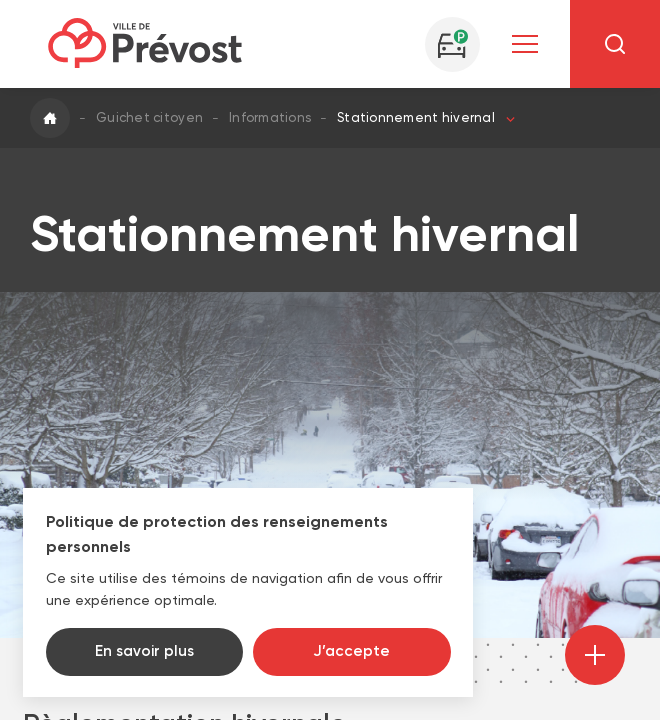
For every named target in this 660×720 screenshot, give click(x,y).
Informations (270, 117)
